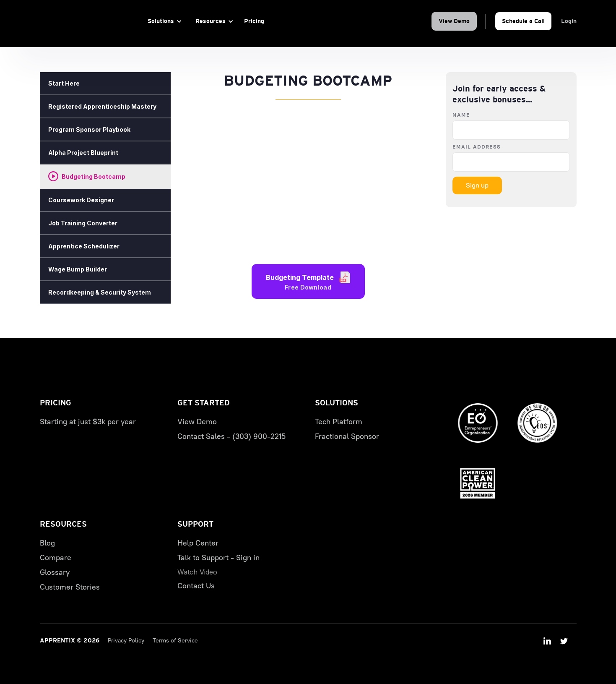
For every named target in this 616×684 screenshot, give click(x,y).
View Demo (454, 21)
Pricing (254, 21)
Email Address (477, 147)
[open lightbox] (197, 572)
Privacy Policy (126, 641)
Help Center (198, 543)
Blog (47, 543)
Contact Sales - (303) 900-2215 (231, 436)
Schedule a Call (523, 21)
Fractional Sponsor (347, 436)
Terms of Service (175, 641)
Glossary (55, 572)
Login (569, 21)
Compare (56, 558)
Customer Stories (70, 587)
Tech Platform (339, 422)
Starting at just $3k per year (88, 422)
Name (461, 115)
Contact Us (196, 586)
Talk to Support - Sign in (218, 558)
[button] (163, 21)
